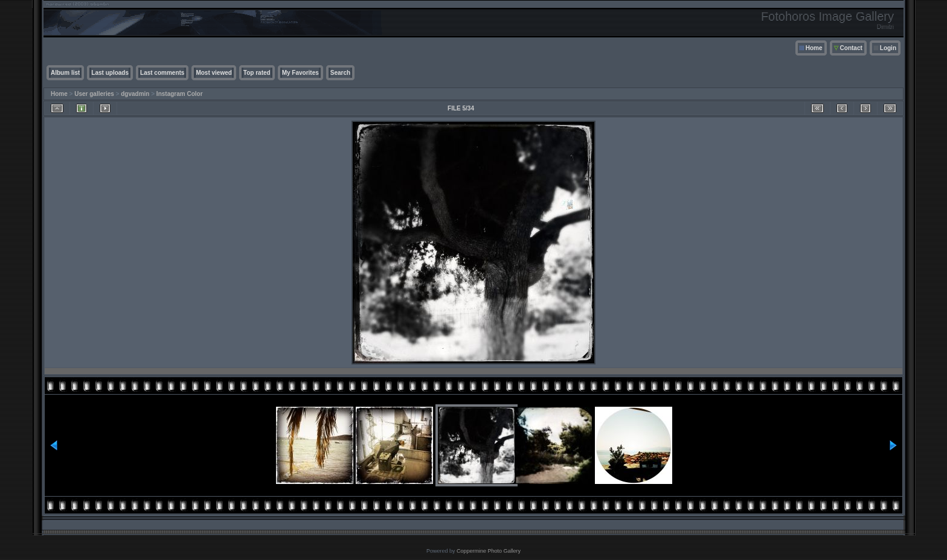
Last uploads (110, 73)
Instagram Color (180, 94)
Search (340, 73)
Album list (65, 73)
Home (814, 48)
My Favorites (300, 73)
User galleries (94, 94)
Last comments (162, 73)
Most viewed (213, 73)
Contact (851, 48)
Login (888, 48)
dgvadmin (135, 94)
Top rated (257, 73)
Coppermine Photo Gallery (489, 551)
